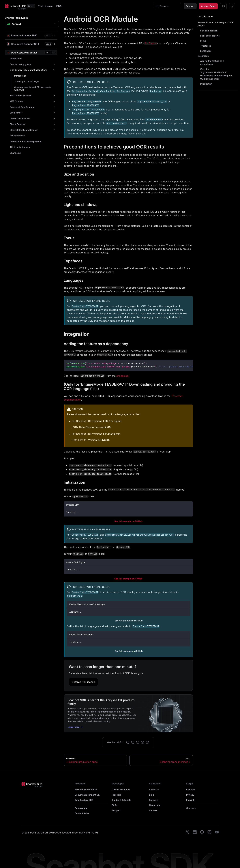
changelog (122, 376)
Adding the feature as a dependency (212, 62)
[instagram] (209, 833)
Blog (151, 795)
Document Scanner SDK (87, 795)
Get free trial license (83, 682)
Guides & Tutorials (121, 800)
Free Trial (117, 795)
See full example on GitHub (128, 521)
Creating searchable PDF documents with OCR (33, 89)
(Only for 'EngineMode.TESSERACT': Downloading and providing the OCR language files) (216, 74)
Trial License (45, 6)
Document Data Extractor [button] (22, 107)
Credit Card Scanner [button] (20, 118)
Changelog (15, 153)
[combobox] (167, 6)
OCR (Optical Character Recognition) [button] (28, 70)
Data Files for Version (91, 440)
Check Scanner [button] (17, 124)
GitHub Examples (121, 790)
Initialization (206, 84)
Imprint (190, 800)
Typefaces (206, 46)
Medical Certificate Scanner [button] (24, 130)
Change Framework (16, 18)
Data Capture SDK (84, 800)
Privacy (190, 795)
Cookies (191, 790)
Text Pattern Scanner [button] (20, 96)
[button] (31, 35)
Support (190, 6)
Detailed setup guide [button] (20, 64)
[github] (202, 833)
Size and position (209, 31)
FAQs (59, 6)
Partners (154, 800)
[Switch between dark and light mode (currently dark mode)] (232, 6)
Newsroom (155, 805)
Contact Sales (208, 6)
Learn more (75, 727)
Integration (203, 56)
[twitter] (187, 833)
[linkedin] (195, 833)
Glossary (191, 808)
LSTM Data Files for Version (91, 427)
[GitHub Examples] (223, 6)
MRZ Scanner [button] (17, 101)
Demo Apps (81, 808)
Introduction (16, 58)
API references (17, 136)
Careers (153, 810)
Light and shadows (210, 36)
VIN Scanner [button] (16, 113)
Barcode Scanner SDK (86, 790)
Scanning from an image (26, 81)
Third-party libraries (20, 147)
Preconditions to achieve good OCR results (216, 24)
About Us (154, 790)
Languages (206, 51)
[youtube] (217, 833)
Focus (203, 41)
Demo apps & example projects (26, 141)
